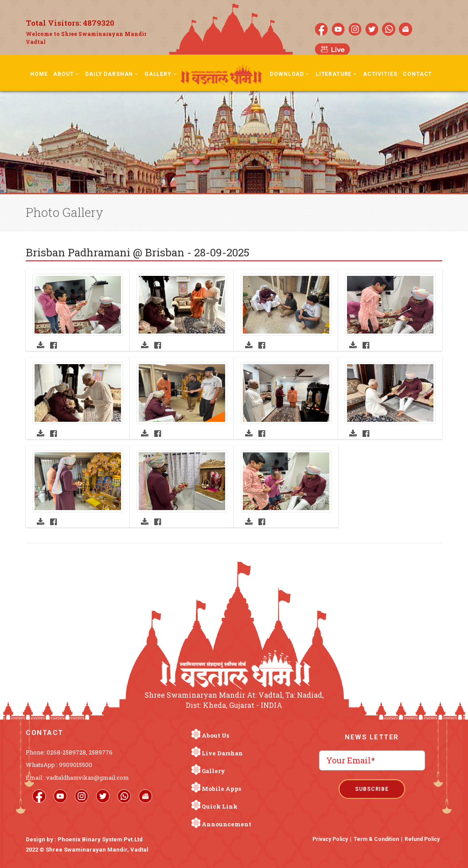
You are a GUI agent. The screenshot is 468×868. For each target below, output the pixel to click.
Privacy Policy (330, 839)
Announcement (226, 824)
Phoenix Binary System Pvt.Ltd (100, 839)
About (66, 74)
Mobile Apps (221, 789)
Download (290, 74)
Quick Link (220, 806)
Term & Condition (376, 839)
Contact (417, 74)
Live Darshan (222, 753)
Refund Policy (422, 839)
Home (39, 74)
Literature (336, 74)
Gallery (161, 74)
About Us (215, 735)
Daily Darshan (112, 74)
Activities (380, 74)
